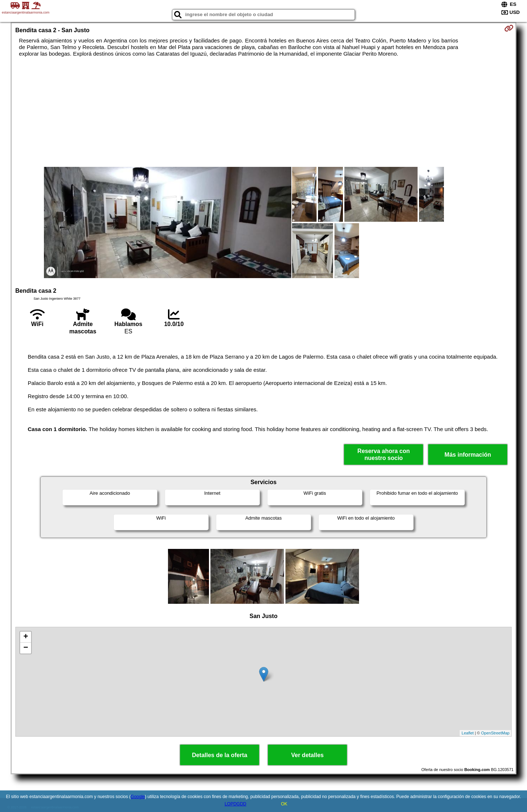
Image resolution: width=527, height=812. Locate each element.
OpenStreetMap (496, 733)
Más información (468, 455)
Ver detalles (308, 755)
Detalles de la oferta (219, 755)
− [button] (26, 648)
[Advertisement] (263, 112)
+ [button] (26, 637)
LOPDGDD (236, 804)
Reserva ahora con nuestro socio (384, 454)
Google (138, 797)
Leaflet (468, 733)
